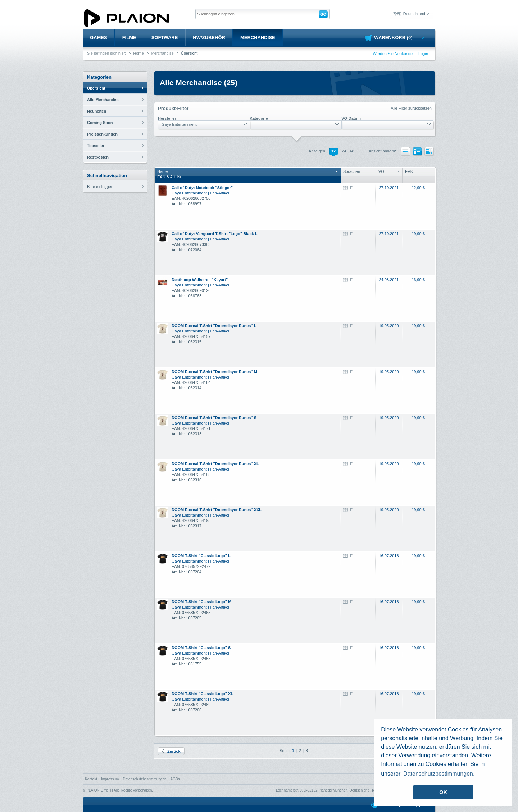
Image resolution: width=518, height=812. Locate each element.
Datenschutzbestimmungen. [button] (439, 774)
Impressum (110, 779)
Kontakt (91, 779)
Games (99, 38)
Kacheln (429, 152)
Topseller (96, 146)
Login (423, 54)
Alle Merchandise (103, 100)
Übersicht (96, 88)
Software (165, 38)
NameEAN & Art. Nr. (247, 174)
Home (138, 53)
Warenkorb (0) (399, 38)
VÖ (389, 171)
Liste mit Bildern (418, 153)
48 (352, 151)
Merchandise (258, 38)
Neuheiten (97, 111)
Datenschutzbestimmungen (144, 779)
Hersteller (167, 118)
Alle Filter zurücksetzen (411, 108)
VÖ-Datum (351, 118)
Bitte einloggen (100, 187)
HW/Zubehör (209, 38)
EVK (419, 171)
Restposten (98, 157)
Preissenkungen (102, 134)
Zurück (171, 751)
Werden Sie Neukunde (393, 54)
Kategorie (259, 118)
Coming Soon (100, 123)
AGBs (175, 779)
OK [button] (443, 792)
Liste (406, 152)
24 (344, 151)
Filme (129, 38)
